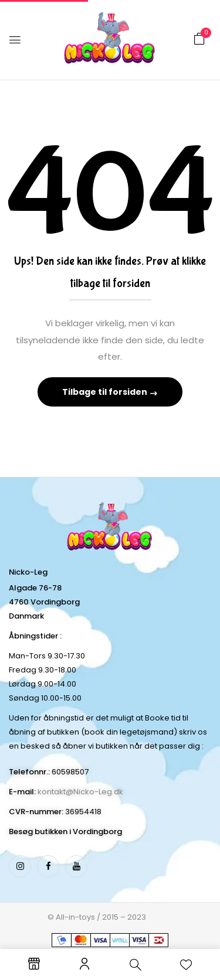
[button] (199, 39)
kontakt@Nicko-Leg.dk (80, 792)
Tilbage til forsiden (106, 392)
